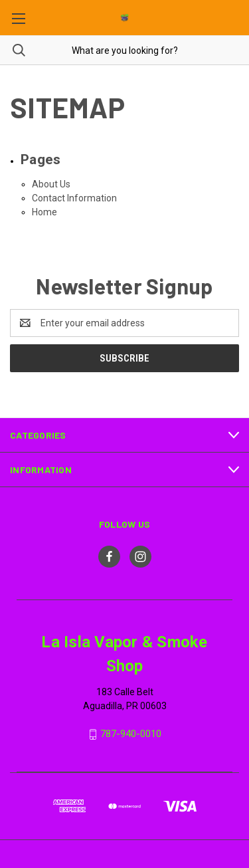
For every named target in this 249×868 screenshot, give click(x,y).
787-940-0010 (131, 734)
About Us (51, 184)
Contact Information (74, 198)
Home (44, 212)
